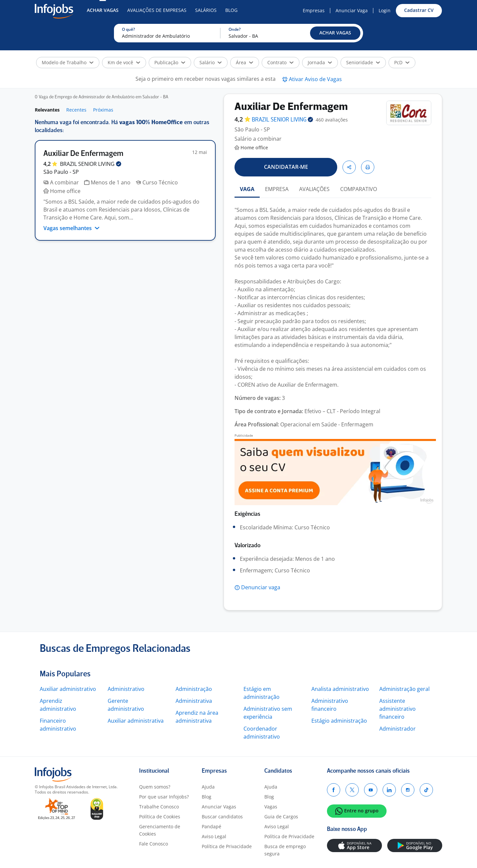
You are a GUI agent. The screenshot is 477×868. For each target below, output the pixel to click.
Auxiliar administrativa (136, 721)
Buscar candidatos (222, 817)
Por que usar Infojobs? (164, 797)
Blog (231, 10)
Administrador (397, 729)
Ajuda (208, 787)
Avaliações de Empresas (157, 10)
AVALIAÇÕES (314, 189)
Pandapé (212, 826)
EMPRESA (277, 189)
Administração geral (404, 689)
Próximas (103, 110)
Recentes (76, 110)
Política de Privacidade (227, 846)
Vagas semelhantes (72, 228)
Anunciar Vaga (352, 10)
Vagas (271, 807)
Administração (194, 689)
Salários (206, 10)
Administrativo (126, 689)
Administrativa (194, 701)
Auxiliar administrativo (68, 689)
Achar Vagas (103, 10)
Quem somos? (155, 787)
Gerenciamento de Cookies (160, 830)
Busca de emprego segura (285, 850)
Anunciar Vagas (219, 807)
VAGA (247, 189)
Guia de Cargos (281, 817)
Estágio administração (339, 721)
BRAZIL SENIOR (91, 164)
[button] (335, 33)
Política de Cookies (160, 817)
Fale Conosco (154, 844)
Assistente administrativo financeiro (397, 709)
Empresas (314, 10)
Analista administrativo (340, 689)
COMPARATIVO (359, 189)
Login (385, 10)
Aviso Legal (214, 836)
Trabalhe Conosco (159, 807)
